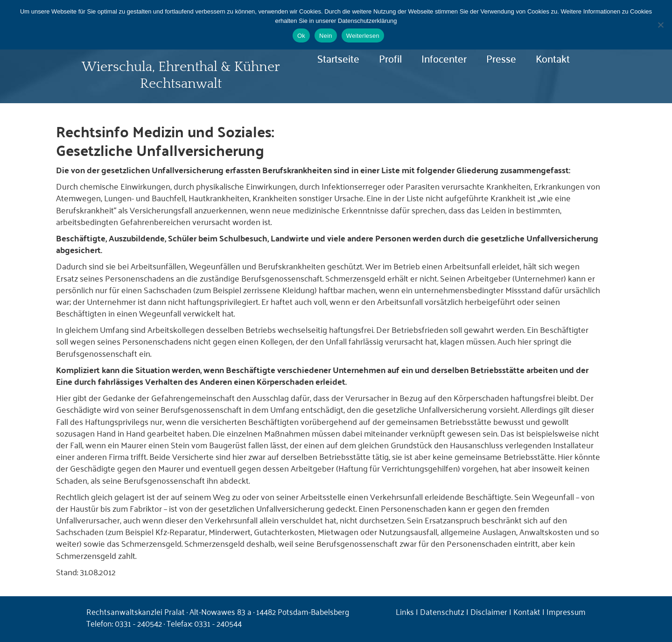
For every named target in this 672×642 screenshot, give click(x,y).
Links (405, 611)
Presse (501, 58)
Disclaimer (489, 611)
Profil (390, 58)
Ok (301, 36)
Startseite (338, 58)
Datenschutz (442, 611)
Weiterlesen (363, 36)
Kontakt (553, 58)
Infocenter (444, 58)
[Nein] (660, 25)
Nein (326, 36)
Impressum (566, 611)
